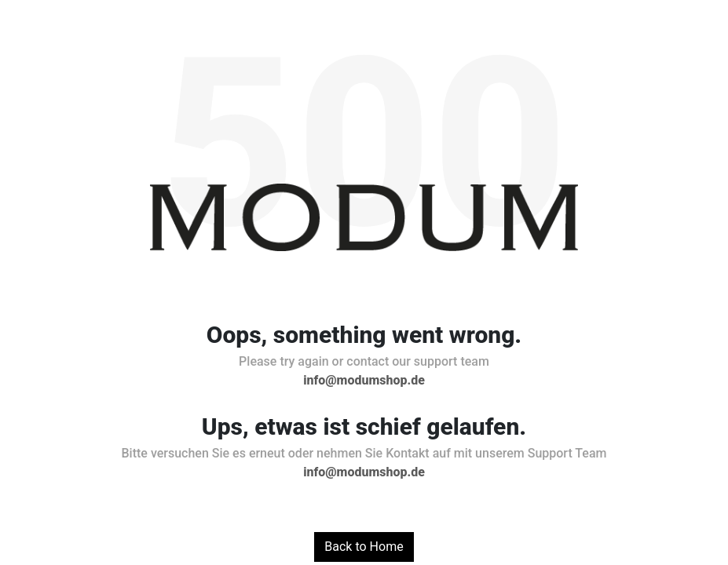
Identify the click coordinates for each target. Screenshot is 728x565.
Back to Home (364, 547)
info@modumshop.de (364, 380)
